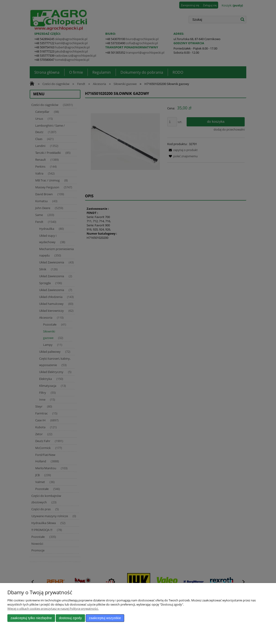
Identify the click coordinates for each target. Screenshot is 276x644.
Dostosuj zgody (70, 618)
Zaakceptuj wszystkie (105, 618)
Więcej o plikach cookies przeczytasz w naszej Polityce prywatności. (53, 609)
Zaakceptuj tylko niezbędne (31, 618)
